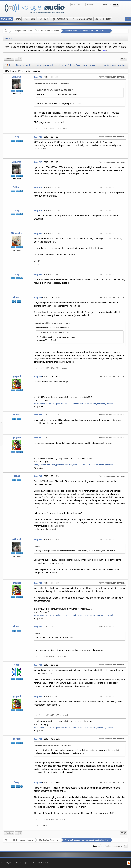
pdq (17, 137)
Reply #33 (38, 377)
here (104, 50)
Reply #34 (38, 415)
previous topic (110, 65)
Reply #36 (38, 476)
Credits (22, 863)
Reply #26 (38, 137)
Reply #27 (38, 162)
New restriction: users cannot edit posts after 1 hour (87, 31)
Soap (17, 782)
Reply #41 (38, 696)
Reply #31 (38, 274)
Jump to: (96, 846)
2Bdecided (17, 233)
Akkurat (17, 77)
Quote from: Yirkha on (53, 323)
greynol (17, 376)
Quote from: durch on (54, 333)
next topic (122, 65)
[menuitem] (9, 59)
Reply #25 (38, 77)
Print (123, 59)
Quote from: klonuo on (53, 746)
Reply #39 (38, 627)
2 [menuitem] (20, 59)
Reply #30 (38, 233)
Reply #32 (38, 298)
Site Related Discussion (49, 31)
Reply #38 (38, 583)
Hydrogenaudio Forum (23, 31)
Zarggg (17, 739)
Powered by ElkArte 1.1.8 (10, 863)
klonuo (17, 297)
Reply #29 (38, 210)
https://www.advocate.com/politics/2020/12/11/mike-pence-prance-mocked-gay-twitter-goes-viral (73, 403)
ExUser (17, 187)
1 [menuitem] (16, 59)
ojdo (17, 665)
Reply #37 (38, 539)
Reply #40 (38, 665)
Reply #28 (38, 187)
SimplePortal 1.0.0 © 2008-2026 (37, 863)
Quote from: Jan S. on (53, 84)
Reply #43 (38, 783)
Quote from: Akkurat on (55, 90)
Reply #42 (38, 739)
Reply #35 (38, 438)
